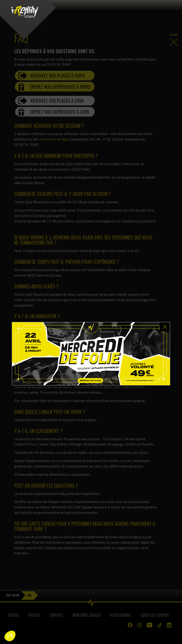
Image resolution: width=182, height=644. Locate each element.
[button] (10, 636)
